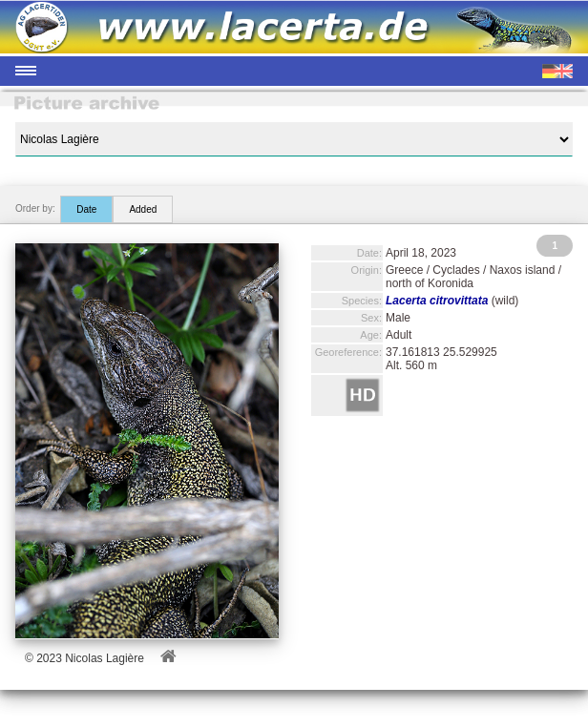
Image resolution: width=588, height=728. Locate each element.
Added (143, 209)
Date (86, 209)
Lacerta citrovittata (437, 301)
